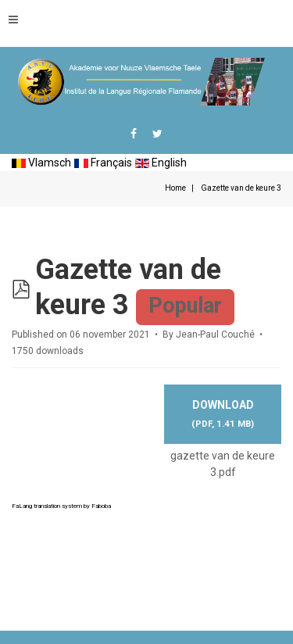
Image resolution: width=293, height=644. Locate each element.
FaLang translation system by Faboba (61, 506)
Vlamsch (41, 163)
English (161, 163)
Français (103, 163)
